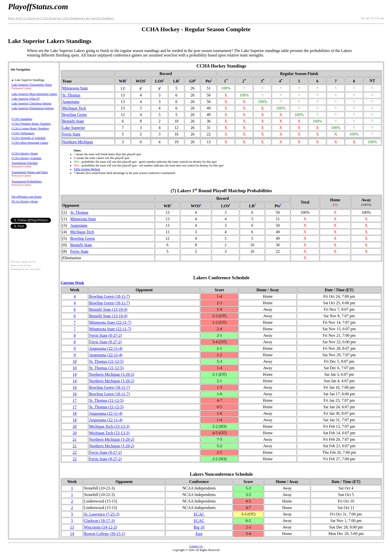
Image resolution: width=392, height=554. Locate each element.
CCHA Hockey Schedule (26, 158)
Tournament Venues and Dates (30, 172)
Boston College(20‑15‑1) (104, 534)
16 (75, 387)
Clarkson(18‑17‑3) (99, 521)
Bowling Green (74, 115)
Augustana (71, 102)
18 (75, 413)
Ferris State (71, 134)
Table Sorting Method (87, 169)
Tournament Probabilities (27, 181)
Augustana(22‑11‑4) (106, 348)
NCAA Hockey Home (25, 201)
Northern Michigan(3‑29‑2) (112, 374)
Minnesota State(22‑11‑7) (110, 322)
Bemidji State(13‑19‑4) (108, 309)
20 (75, 426)
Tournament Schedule (25, 163)
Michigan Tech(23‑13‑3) (109, 426)
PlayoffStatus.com (38, 6)
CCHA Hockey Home (25, 153)
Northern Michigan (78, 142)
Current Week (72, 283)
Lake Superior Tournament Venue (32, 85)
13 (72, 527)
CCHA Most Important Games (30, 143)
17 (75, 400)
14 (75, 374)
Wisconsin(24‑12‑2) (100, 527)
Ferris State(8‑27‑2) (106, 335)
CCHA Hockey (47, 18)
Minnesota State (75, 88)
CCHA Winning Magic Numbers (31, 124)
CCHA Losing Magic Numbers (30, 128)
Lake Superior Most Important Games (34, 94)
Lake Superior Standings (97, 18)
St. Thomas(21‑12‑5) (106, 361)
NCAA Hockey (26, 18)
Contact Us (196, 546)
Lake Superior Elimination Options (33, 108)
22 (75, 452)
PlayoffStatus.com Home (26, 197)
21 (75, 439)
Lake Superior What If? (26, 99)
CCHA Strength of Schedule (28, 138)
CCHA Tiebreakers (23, 133)
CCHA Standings (70, 18)
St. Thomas (71, 95)
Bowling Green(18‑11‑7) (110, 296)
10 (75, 361)
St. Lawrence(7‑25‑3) (102, 514)
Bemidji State (73, 121)
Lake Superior (74, 128)
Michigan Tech (74, 108)
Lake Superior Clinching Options (31, 103)
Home (12, 18)
